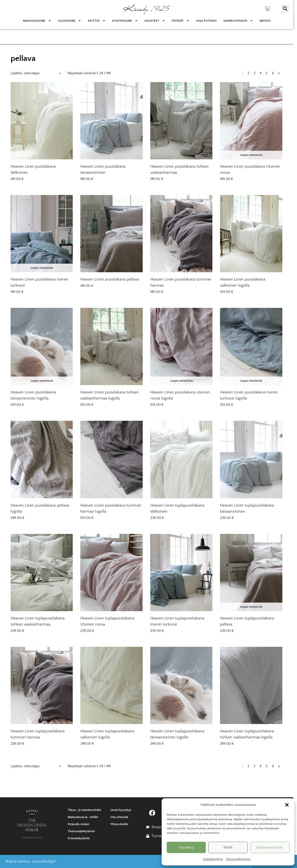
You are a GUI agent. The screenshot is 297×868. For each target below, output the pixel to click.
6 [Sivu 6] (273, 73)
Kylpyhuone (125, 21)
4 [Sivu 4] (261, 73)
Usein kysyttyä (121, 810)
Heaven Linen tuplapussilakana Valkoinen (177, 508)
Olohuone (70, 21)
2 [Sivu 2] (248, 73)
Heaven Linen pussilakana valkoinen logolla (243, 282)
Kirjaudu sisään (79, 824)
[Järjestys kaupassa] (36, 73)
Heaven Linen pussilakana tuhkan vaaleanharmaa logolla (109, 395)
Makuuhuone (37, 21)
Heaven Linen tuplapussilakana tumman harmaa (38, 734)
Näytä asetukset (270, 847)
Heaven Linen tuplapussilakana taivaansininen (247, 508)
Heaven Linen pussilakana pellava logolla (40, 508)
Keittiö (97, 21)
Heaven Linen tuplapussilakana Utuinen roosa (107, 621)
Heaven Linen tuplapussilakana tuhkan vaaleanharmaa (38, 621)
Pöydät (181, 21)
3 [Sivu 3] (254, 73)
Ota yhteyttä (119, 817)
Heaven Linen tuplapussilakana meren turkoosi (177, 621)
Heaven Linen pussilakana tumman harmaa (181, 282)
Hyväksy (186, 847)
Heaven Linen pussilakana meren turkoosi (39, 282)
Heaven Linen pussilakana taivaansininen (103, 169)
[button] (287, 805)
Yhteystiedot (119, 824)
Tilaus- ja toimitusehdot (84, 810)
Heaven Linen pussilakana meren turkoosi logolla (249, 395)
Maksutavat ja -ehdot (83, 817)
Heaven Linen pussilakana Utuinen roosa (250, 169)
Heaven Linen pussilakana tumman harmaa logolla (111, 508)
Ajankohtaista (238, 21)
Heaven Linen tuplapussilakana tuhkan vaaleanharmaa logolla (247, 734)
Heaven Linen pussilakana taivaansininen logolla (33, 395)
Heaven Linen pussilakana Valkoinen (33, 169)
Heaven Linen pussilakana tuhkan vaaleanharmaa (179, 169)
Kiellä (228, 847)
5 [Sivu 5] (267, 73)
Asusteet (155, 21)
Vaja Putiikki (206, 21)
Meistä (265, 21)
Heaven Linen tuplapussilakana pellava (247, 621)
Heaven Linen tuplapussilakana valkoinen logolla (107, 734)
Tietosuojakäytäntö (238, 859)
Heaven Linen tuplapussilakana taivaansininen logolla (177, 734)
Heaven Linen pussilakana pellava (110, 279)
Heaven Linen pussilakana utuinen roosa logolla (180, 395)
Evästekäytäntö (213, 859)
